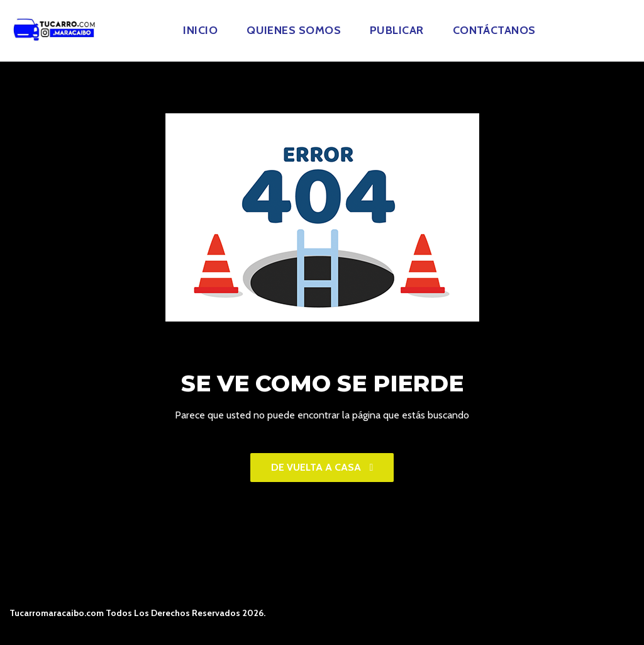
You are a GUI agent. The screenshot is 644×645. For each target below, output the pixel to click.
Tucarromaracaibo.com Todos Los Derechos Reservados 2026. (137, 613)
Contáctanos (494, 30)
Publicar (397, 30)
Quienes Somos (294, 30)
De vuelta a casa (322, 467)
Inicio (200, 30)
